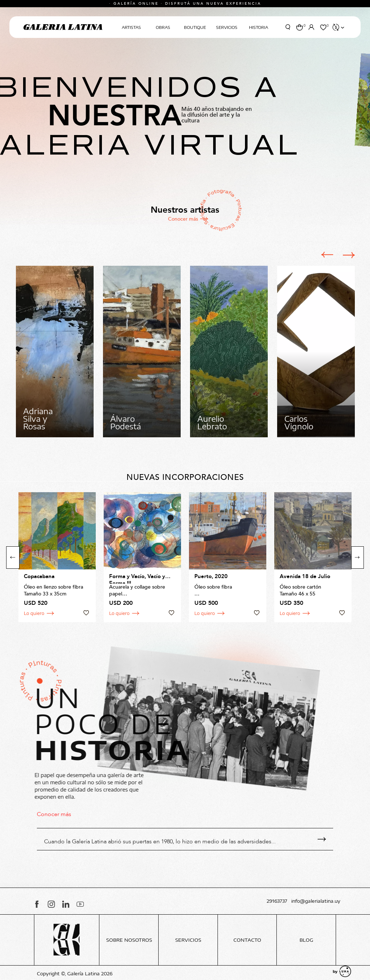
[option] (55, 352)
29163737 (277, 901)
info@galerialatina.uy (316, 901)
